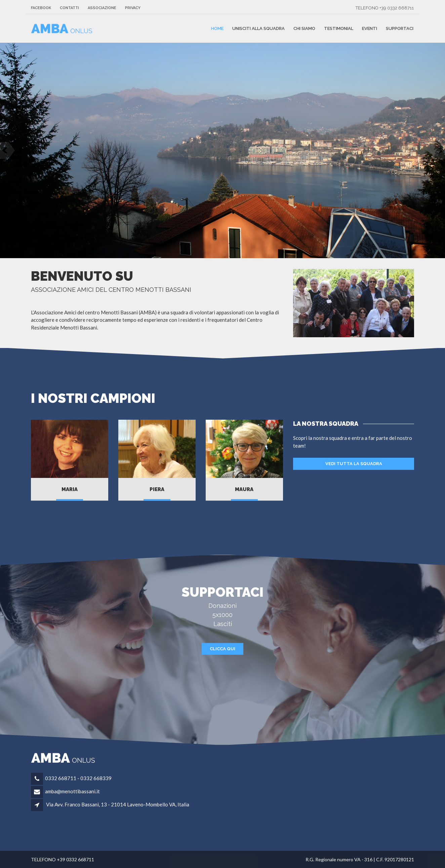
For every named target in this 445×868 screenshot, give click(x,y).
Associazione (102, 8)
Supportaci (400, 28)
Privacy (133, 8)
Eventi (370, 28)
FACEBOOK (41, 8)
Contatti (69, 8)
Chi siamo (304, 28)
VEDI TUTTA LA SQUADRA (354, 464)
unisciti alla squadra (258, 28)
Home (217, 28)
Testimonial (339, 28)
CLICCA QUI (222, 649)
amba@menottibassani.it (72, 791)
